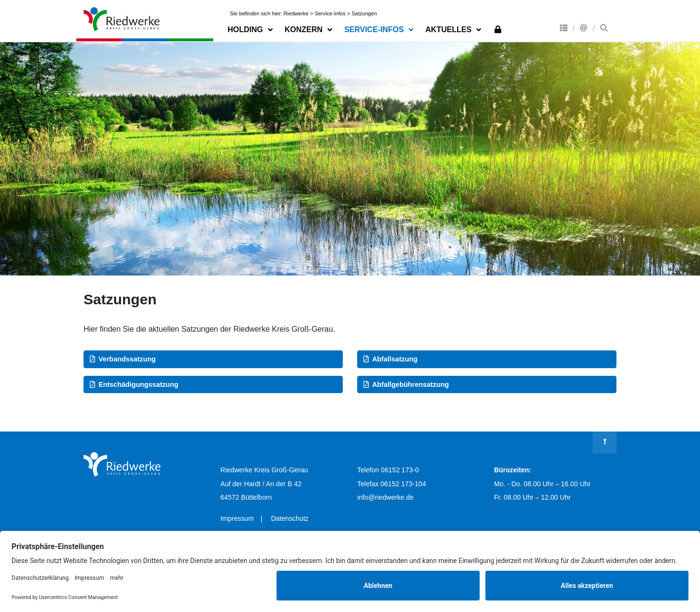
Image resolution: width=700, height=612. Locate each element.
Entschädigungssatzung (138, 384)
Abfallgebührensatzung (410, 384)
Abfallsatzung (395, 359)
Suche (604, 28)
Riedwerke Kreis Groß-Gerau (122, 19)
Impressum (237, 518)
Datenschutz (290, 518)
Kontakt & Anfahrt (584, 28)
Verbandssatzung (127, 359)
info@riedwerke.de (386, 497)
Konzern (564, 28)
